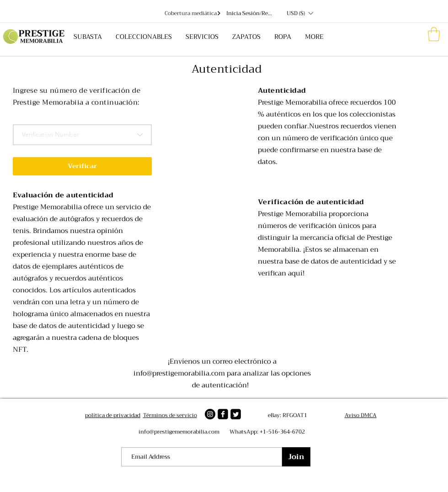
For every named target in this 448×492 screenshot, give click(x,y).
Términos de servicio (170, 415)
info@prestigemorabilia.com (179, 373)
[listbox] (300, 13)
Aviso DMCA (361, 415)
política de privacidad (113, 415)
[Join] (296, 457)
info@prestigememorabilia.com (179, 432)
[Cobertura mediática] (193, 13)
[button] (300, 13)
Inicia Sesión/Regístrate (250, 13)
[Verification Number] (82, 135)
